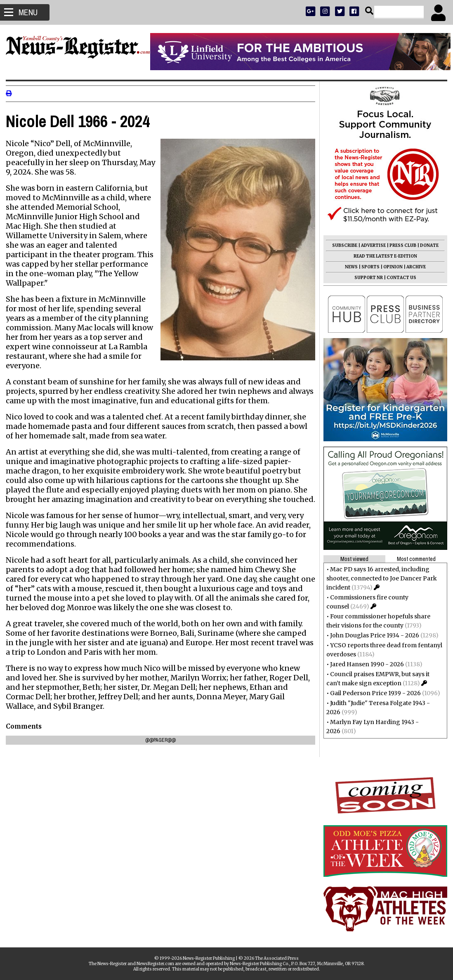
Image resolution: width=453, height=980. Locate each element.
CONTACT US (399, 278)
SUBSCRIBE (342, 245)
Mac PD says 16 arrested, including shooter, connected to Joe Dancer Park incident (379, 578)
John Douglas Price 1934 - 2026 (372, 635)
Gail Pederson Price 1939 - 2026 (373, 693)
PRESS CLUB (400, 245)
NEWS (349, 267)
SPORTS (368, 267)
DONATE (427, 245)
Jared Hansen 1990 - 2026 (365, 664)
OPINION (390, 267)
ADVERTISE (371, 245)
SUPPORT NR (366, 278)
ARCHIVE (414, 267)
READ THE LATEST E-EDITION (383, 256)
